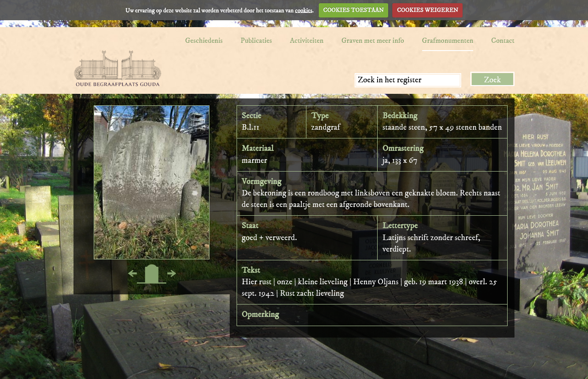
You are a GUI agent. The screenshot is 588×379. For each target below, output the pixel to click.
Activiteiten (307, 40)
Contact (503, 40)
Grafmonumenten (448, 40)
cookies (304, 10)
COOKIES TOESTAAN (354, 10)
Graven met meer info (373, 40)
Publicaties (256, 40)
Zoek (493, 80)
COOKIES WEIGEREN (427, 10)
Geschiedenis (204, 40)
